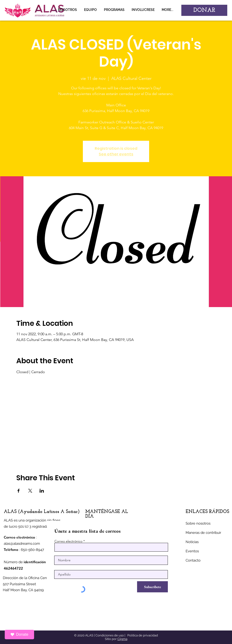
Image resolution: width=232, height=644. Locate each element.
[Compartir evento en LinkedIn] (42, 491)
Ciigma (122, 639)
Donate (19, 634)
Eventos (192, 551)
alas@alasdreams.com (22, 544)
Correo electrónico (68, 541)
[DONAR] (204, 10)
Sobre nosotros (198, 523)
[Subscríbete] (152, 587)
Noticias (192, 542)
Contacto (193, 560)
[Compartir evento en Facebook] (19, 491)
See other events (116, 154)
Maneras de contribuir (203, 533)
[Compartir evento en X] (30, 491)
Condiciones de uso (110, 635)
